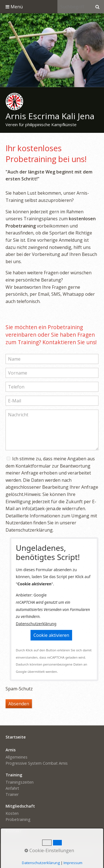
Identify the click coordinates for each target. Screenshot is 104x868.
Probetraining (18, 819)
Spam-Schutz (19, 689)
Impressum (58, 852)
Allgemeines (17, 757)
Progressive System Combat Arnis (37, 763)
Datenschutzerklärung (36, 624)
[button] (51, 635)
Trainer (12, 794)
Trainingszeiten (20, 782)
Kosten (12, 813)
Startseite (16, 852)
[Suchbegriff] (74, 7)
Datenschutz (83, 852)
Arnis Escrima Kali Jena (50, 116)
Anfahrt (12, 788)
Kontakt (36, 852)
